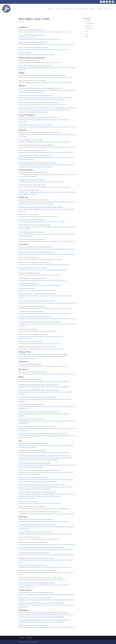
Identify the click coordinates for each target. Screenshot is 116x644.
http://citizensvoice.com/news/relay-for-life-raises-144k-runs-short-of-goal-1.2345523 (39, 539)
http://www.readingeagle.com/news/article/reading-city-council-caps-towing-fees (38, 331)
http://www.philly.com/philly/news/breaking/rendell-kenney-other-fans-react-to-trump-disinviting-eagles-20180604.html (47, 627)
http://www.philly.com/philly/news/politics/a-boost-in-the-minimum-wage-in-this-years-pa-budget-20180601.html (45, 83)
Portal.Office (29, 638)
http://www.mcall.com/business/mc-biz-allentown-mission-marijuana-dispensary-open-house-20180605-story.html (46, 550)
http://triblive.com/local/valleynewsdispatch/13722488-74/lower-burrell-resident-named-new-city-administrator (45, 314)
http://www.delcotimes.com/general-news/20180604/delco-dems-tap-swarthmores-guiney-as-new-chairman (44, 187)
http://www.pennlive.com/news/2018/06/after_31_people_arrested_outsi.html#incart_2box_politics (42, 580)
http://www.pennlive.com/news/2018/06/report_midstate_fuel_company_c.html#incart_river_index (42, 105)
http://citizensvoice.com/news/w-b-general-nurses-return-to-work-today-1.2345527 (38, 216)
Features (100, 9)
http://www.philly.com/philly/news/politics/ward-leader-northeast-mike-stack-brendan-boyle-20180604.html (44, 387)
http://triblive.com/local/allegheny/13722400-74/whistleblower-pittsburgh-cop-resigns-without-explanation (44, 453)
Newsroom (68, 9)
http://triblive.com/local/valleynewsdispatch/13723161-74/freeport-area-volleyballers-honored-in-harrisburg (44, 142)
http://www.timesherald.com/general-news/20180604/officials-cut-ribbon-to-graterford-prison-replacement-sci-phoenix (47, 127)
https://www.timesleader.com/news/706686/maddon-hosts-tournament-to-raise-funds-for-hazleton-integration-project (46, 254)
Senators (51, 9)
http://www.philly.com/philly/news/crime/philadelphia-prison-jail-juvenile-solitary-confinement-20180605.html (44, 382)
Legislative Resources (81, 9)
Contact (107, 9)
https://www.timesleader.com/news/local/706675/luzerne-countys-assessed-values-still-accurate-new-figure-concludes (47, 249)
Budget (93, 9)
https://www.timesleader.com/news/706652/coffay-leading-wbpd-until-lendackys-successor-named (42, 280)
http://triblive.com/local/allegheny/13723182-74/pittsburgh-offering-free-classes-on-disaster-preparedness (44, 509)
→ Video (86, 34)
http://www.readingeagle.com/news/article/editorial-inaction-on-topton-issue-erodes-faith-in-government (43, 50)
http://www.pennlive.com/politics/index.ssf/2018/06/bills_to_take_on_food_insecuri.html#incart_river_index (44, 32)
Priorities (59, 9)
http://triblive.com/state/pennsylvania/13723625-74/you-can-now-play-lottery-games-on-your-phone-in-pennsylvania (46, 555)
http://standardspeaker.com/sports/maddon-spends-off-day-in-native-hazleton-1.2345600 (40, 259)
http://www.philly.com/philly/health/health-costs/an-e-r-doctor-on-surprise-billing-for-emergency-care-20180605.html (46, 241)
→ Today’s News (88, 29)
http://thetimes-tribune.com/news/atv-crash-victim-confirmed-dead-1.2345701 (37, 291)
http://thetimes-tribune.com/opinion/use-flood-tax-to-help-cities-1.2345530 (36, 55)
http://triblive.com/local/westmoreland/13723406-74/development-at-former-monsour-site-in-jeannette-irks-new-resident (47, 319)
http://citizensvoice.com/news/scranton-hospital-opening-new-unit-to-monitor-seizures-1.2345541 (42, 222)
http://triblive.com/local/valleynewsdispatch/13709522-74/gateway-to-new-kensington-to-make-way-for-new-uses (46, 308)
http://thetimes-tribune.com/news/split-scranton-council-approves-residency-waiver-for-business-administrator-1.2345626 (48, 303)
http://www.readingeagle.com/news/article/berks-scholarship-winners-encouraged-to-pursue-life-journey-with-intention (47, 147)
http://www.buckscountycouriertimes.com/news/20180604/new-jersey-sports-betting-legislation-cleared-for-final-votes (47, 374)
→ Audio (86, 36)
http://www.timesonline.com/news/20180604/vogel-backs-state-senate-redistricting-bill (39, 62)
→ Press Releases (88, 21)
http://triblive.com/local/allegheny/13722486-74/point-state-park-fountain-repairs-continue (40, 503)
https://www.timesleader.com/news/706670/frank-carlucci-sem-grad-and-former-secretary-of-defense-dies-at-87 (45, 534)
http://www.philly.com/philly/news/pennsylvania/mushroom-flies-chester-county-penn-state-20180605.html (44, 522)
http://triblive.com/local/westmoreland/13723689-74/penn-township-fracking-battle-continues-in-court (43, 366)
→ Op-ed (86, 31)
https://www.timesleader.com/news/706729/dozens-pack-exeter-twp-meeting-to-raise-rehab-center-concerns (45, 265)
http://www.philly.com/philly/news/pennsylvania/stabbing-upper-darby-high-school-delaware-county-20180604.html (46, 152)
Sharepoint (21, 638)
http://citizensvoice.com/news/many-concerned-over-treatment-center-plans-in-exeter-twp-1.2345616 (43, 270)
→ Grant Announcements (89, 23)
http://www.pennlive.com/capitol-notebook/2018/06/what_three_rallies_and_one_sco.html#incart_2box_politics (45, 77)
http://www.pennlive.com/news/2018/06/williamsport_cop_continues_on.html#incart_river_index (41, 349)
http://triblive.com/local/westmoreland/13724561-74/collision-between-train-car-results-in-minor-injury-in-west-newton (47, 600)
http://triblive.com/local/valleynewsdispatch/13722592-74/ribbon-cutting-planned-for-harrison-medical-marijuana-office (47, 544)
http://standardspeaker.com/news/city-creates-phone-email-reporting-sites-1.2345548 (39, 286)
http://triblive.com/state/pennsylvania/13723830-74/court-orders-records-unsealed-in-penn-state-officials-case (45, 567)
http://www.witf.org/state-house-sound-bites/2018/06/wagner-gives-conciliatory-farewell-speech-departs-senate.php (46, 44)
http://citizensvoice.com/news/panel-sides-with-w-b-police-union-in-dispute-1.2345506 (39, 275)
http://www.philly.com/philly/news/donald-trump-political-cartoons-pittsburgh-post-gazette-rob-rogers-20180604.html (46, 514)
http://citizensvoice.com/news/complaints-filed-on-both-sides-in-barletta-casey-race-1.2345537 (41, 182)
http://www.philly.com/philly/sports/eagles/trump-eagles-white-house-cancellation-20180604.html (42, 622)
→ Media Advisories (88, 26)
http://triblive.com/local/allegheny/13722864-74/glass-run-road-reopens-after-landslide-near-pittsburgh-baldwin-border (47, 595)
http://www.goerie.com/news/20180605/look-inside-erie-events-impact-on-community (39, 344)
